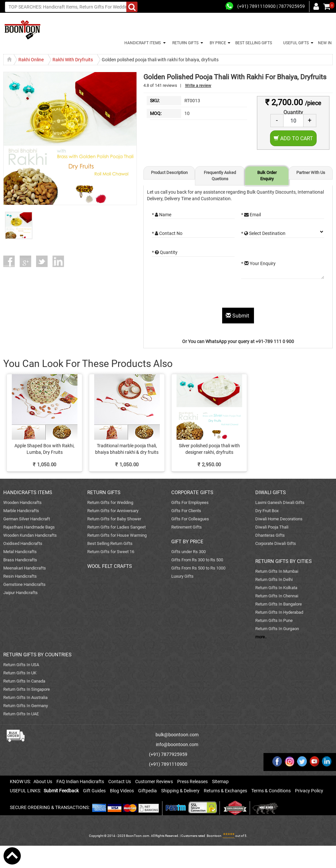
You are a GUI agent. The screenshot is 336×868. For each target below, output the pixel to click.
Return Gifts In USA (21, 665)
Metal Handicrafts (20, 552)
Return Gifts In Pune (274, 620)
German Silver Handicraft (27, 519)
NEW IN (325, 43)
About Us (43, 781)
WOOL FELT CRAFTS (110, 566)
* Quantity (165, 252)
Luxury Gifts (182, 576)
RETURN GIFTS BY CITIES (283, 561)
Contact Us (120, 781)
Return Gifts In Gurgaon (277, 629)
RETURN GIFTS (184, 43)
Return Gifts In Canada (24, 681)
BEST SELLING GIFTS (254, 43)
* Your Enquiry (258, 263)
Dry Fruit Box (267, 511)
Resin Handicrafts (20, 576)
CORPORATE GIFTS (192, 492)
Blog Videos (122, 791)
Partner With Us (311, 173)
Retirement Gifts (187, 527)
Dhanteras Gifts (270, 535)
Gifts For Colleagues (190, 519)
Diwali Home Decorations (279, 519)
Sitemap (220, 781)
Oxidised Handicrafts (23, 543)
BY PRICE (217, 43)
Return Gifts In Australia (25, 697)
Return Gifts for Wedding (110, 502)
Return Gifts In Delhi (274, 579)
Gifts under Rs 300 (189, 552)
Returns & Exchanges (225, 791)
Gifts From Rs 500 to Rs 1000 (198, 568)
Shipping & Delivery (180, 791)
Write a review (198, 85)
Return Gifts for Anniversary (113, 511)
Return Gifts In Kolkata (276, 588)
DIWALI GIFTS (271, 492)
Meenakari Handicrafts (25, 568)
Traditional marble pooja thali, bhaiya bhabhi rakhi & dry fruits (127, 449)
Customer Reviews (154, 781)
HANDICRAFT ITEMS (142, 43)
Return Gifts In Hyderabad (279, 612)
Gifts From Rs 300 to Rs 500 (197, 560)
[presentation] (202, 295)
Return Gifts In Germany (26, 706)
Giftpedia (147, 791)
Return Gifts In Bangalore (279, 604)
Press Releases (192, 781)
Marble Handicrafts (21, 511)
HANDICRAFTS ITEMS (28, 492)
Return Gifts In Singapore (27, 689)
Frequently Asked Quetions (220, 176)
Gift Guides (94, 791)
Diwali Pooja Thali (272, 527)
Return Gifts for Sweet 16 (111, 552)
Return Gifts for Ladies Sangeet (116, 527)
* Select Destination (263, 233)
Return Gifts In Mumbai (277, 571)
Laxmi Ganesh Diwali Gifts (280, 502)
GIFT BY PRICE (187, 542)
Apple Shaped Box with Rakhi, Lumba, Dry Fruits (44, 449)
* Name (162, 215)
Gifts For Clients (186, 511)
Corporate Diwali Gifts (276, 543)
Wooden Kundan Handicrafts (30, 535)
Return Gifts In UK (20, 673)
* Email (251, 215)
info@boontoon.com (177, 744)
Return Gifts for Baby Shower (114, 519)
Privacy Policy (309, 791)
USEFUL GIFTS (295, 43)
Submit (238, 316)
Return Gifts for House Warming (117, 535)
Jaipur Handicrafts (21, 593)
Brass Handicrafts (20, 560)
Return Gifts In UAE (21, 714)
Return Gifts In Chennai (277, 596)
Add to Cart (293, 138)
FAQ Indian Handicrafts (80, 781)
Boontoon (214, 836)
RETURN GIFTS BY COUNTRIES (37, 655)
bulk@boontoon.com (177, 735)
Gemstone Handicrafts (24, 584)
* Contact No (167, 233)
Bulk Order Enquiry (267, 176)
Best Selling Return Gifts (110, 543)
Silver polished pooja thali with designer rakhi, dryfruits (209, 449)
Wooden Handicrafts (22, 502)
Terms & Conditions (271, 791)
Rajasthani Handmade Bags (29, 527)
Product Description (169, 173)
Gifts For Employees (190, 502)
